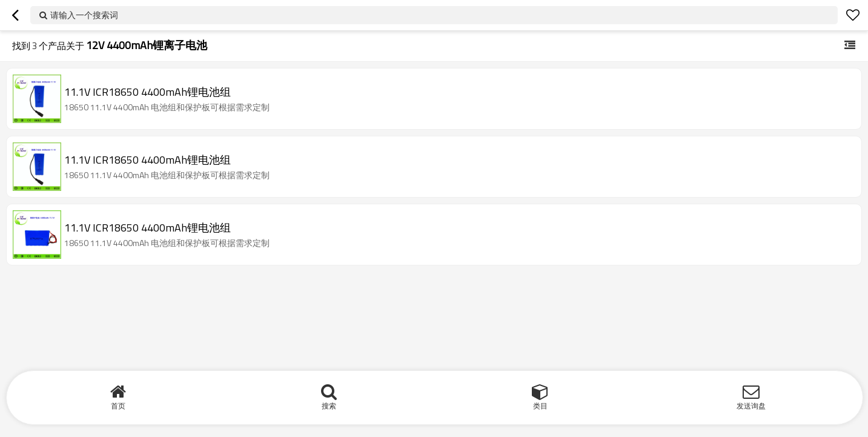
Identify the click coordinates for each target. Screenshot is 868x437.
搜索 (329, 406)
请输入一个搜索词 (84, 15)
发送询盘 (751, 406)
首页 (118, 406)
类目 (540, 406)
